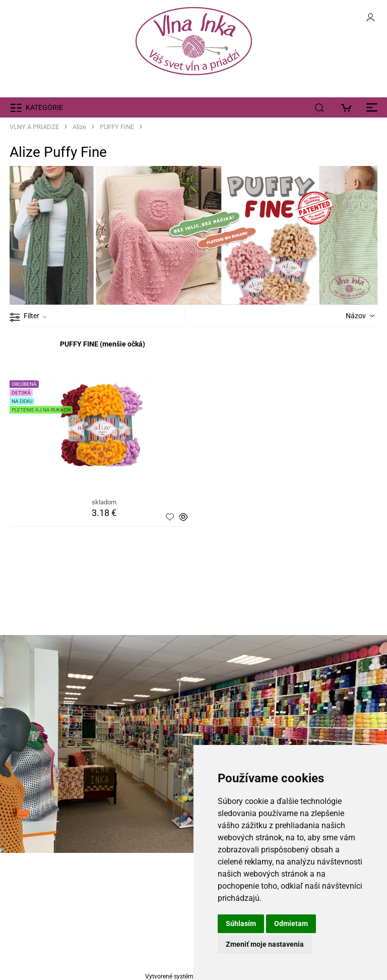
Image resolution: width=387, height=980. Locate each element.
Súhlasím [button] (241, 924)
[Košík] (349, 107)
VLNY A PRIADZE (34, 127)
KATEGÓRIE (44, 107)
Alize (79, 127)
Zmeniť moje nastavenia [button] (265, 944)
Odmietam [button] (291, 924)
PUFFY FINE (117, 127)
